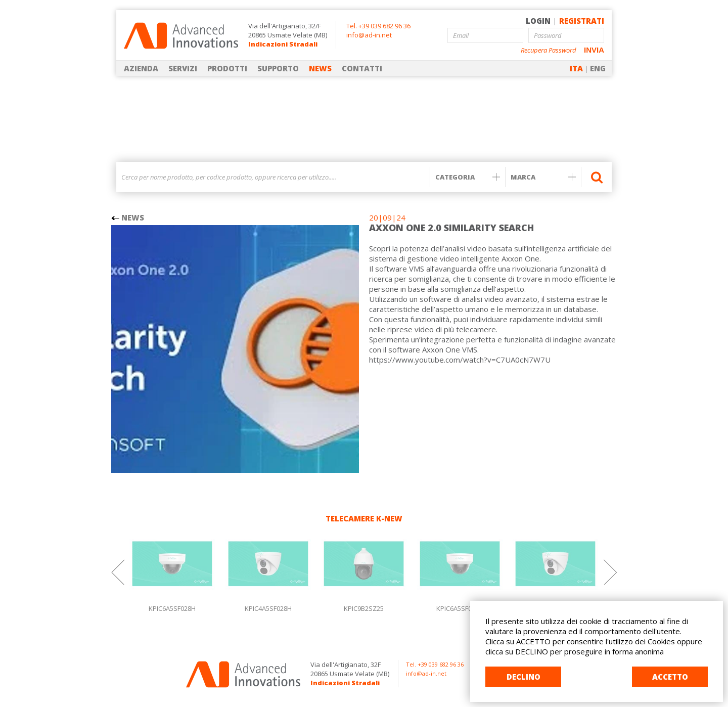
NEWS (320, 68)
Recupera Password (549, 50)
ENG (598, 68)
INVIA (594, 50)
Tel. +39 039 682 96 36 (378, 26)
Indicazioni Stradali (283, 44)
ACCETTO (670, 677)
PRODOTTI (227, 68)
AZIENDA (141, 68)
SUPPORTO (278, 68)
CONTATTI (362, 68)
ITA (576, 68)
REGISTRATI (582, 21)
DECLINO (524, 677)
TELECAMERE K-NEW (364, 518)
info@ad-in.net (369, 35)
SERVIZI (183, 68)
